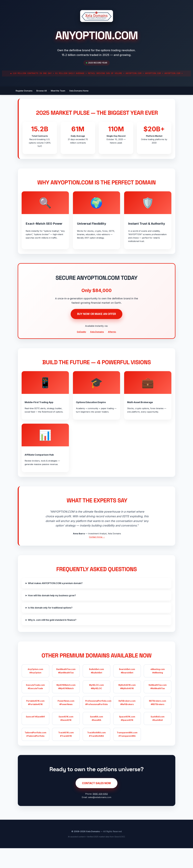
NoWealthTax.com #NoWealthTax (157, 708)
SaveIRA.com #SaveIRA (97, 740)
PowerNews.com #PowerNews (66, 724)
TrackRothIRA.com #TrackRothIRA (96, 755)
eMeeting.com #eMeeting (157, 692)
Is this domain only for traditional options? (51, 626)
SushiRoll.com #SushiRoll (157, 740)
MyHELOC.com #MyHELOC (96, 708)
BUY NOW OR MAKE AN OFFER (97, 325)
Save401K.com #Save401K (66, 740)
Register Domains (24, 91)
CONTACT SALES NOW (97, 807)
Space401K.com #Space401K (127, 740)
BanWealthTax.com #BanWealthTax (66, 692)
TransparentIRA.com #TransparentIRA (127, 755)
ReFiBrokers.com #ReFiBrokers (127, 724)
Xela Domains (97, 343)
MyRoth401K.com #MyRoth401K (127, 708)
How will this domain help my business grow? (53, 614)
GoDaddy (81, 343)
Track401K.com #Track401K (66, 755)
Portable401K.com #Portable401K (36, 724)
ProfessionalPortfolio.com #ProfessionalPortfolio (98, 724)
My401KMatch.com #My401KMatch (66, 708)
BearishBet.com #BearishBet (127, 692)
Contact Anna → (97, 553)
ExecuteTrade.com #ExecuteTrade (36, 708)
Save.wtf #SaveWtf (36, 738)
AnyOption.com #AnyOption (36, 692)
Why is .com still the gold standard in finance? (53, 639)
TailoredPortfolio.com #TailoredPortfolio (36, 755)
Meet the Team (58, 91)
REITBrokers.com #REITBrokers (157, 724)
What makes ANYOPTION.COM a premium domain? (56, 602)
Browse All (42, 91)
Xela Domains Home (79, 91)
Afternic (112, 343)
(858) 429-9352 (100, 818)
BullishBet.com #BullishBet (97, 692)
